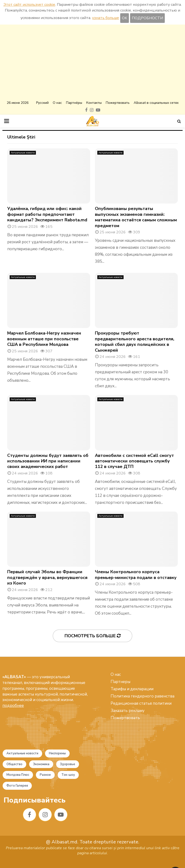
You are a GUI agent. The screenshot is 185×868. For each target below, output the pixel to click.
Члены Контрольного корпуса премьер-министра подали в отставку (136, 575)
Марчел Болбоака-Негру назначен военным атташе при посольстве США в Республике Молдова (44, 339)
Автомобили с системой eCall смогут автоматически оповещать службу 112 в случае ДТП (134, 461)
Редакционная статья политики (141, 703)
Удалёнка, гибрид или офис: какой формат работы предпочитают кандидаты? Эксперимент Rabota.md (47, 214)
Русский (42, 103)
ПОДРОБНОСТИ (147, 18)
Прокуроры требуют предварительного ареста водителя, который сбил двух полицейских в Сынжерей (135, 342)
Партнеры (120, 682)
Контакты (94, 103)
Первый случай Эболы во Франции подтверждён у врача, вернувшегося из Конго (47, 577)
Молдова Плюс (18, 775)
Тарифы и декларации (132, 689)
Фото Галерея (17, 786)
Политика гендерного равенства (142, 696)
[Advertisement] (92, 63)
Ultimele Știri (21, 137)
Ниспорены (57, 753)
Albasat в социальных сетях (156, 103)
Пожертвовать (118, 103)
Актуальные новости (23, 153)
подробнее (13, 706)
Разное (45, 775)
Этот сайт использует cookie (29, 5)
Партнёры (74, 103)
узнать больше (106, 18)
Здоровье (68, 764)
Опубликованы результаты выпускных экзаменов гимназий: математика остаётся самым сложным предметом (136, 217)
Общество (14, 764)
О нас (57, 103)
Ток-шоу (68, 775)
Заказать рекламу (128, 711)
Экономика (41, 764)
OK (125, 18)
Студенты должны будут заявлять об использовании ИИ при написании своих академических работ (48, 461)
